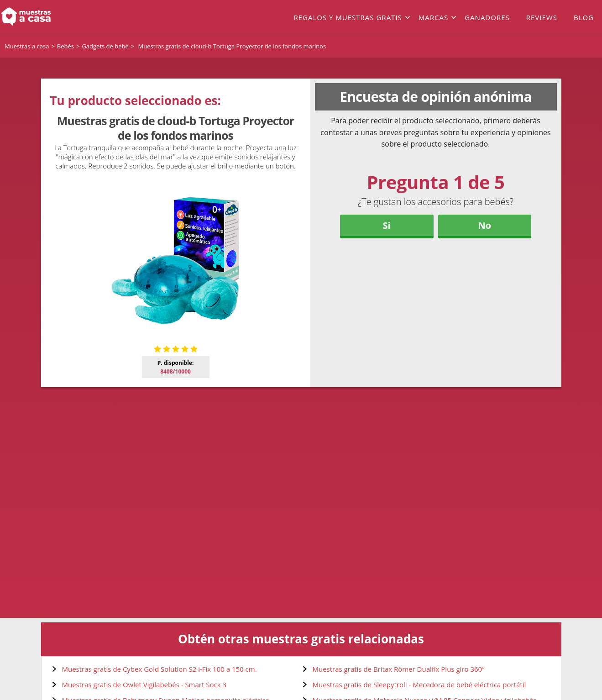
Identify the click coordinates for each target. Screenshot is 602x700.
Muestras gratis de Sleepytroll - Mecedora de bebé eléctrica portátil (419, 684)
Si (387, 225)
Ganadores (487, 17)
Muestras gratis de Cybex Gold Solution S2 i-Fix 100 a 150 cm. (160, 669)
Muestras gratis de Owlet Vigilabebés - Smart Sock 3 (144, 684)
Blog (584, 17)
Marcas (433, 17)
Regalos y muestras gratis (348, 17)
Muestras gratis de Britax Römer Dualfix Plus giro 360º (399, 669)
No (485, 225)
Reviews (542, 17)
